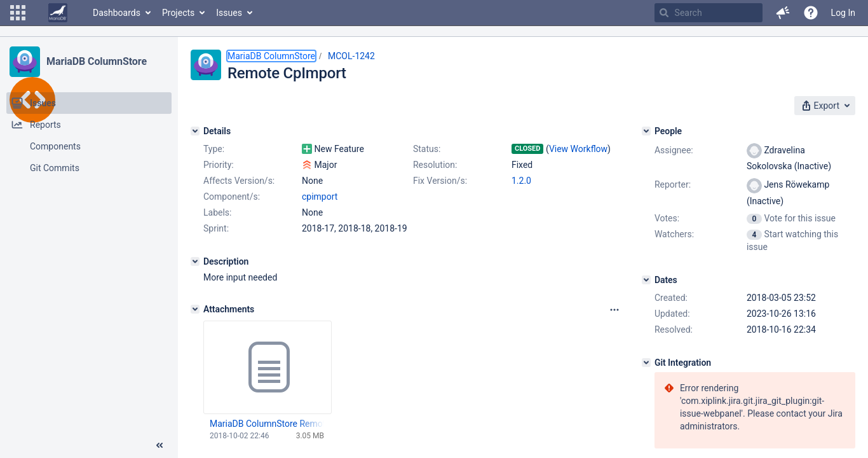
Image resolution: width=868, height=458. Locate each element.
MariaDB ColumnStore (97, 61)
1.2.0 (521, 181)
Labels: (217, 212)
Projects (178, 13)
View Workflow (578, 149)
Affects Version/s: (239, 181)
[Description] (195, 261)
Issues (229, 13)
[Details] (195, 131)
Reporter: (673, 184)
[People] (646, 131)
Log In (843, 13)
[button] (18, 13)
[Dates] (646, 280)
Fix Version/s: (440, 181)
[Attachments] (195, 309)
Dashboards (117, 13)
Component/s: (232, 197)
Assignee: (674, 150)
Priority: (219, 165)
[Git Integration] (646, 363)
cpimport (320, 197)
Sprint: (216, 228)
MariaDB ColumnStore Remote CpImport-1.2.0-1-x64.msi (267, 424)
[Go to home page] (58, 13)
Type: (214, 149)
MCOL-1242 (351, 56)
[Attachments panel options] (614, 310)
